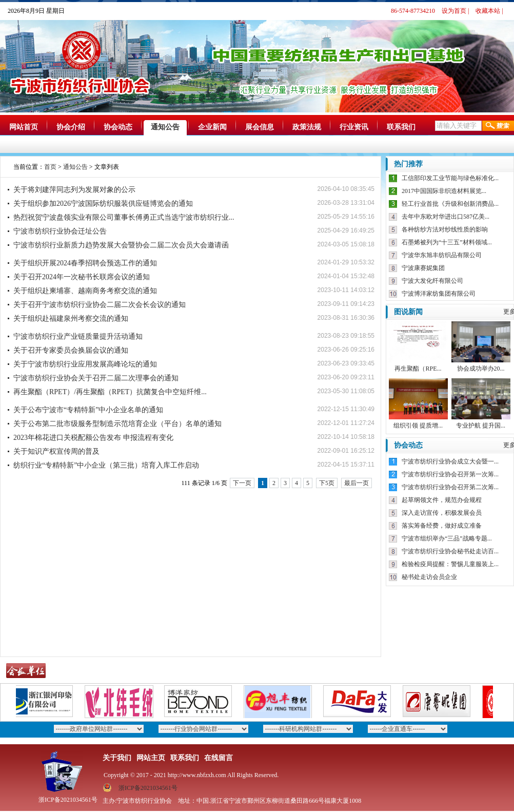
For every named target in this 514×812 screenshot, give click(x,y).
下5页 (327, 483)
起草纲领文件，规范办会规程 (442, 500)
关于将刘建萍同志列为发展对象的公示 (74, 190)
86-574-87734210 (413, 11)
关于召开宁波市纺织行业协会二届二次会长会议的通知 (100, 305)
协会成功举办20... (481, 369)
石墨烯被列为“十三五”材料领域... (447, 242)
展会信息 (260, 127)
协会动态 (118, 127)
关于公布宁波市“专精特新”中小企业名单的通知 (88, 410)
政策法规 (307, 127)
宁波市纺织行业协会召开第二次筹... (450, 487)
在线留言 (219, 758)
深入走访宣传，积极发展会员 (442, 513)
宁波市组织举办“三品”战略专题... (447, 538)
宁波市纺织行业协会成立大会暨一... (450, 461)
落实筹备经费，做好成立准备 (442, 526)
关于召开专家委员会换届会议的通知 (71, 350)
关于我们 (117, 758)
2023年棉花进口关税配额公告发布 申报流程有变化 (93, 438)
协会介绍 (71, 127)
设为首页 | (455, 11)
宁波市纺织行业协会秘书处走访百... (450, 551)
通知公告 (165, 127)
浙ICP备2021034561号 (148, 788)
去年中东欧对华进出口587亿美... (446, 217)
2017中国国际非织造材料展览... (444, 191)
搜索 (498, 126)
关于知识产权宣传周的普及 (56, 451)
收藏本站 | (489, 11)
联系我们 (401, 127)
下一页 (242, 483)
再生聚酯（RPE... (418, 369)
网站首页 (24, 127)
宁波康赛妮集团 (423, 268)
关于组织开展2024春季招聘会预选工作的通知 (85, 263)
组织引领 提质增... (418, 426)
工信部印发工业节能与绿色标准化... (450, 178)
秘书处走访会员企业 (429, 577)
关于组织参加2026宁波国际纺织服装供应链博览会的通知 (103, 204)
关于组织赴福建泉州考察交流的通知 (71, 318)
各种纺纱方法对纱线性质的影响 (445, 229)
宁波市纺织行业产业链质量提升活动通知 (78, 336)
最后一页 (357, 483)
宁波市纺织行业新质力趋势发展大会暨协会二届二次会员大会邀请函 (121, 245)
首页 (50, 167)
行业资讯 (354, 127)
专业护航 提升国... (481, 426)
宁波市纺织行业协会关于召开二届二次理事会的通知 (96, 378)
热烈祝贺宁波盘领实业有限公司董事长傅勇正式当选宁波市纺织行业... (124, 217)
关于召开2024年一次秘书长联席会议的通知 (82, 277)
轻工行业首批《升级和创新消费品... (450, 204)
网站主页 (151, 758)
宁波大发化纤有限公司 (432, 281)
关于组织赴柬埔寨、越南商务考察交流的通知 (85, 291)
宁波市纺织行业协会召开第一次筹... (450, 474)
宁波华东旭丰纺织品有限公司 (442, 255)
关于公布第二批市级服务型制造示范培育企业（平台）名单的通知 (117, 424)
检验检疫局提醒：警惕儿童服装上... (450, 564)
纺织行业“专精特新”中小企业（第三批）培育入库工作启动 (106, 465)
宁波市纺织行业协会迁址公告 (60, 231)
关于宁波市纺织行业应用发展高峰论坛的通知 (85, 364)
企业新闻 (212, 127)
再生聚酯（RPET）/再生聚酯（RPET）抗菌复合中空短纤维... (110, 392)
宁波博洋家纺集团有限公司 (439, 294)
